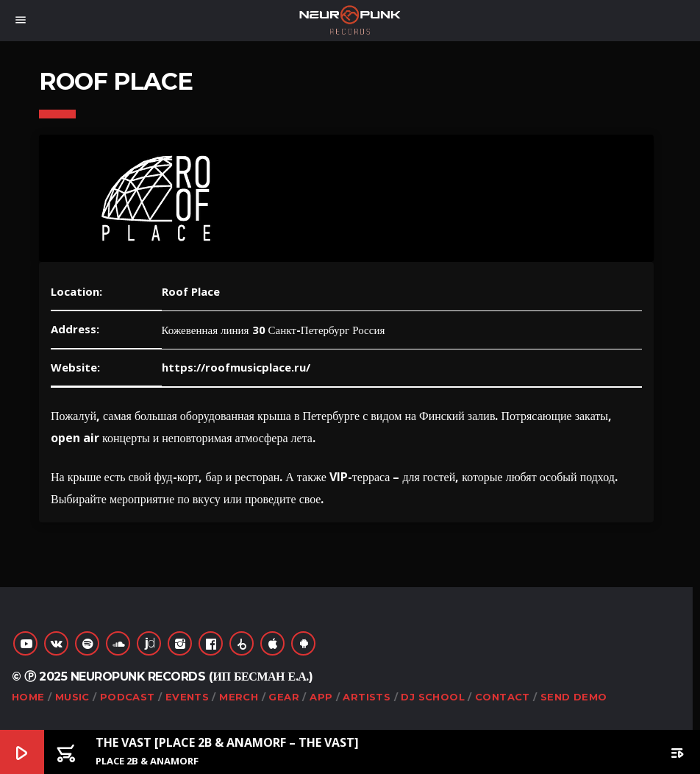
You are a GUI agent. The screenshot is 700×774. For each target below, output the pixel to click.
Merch (239, 697)
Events (187, 697)
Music (72, 697)
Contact (503, 697)
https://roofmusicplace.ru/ (236, 367)
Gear (284, 697)
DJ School (433, 697)
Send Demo (574, 697)
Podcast (128, 697)
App (321, 697)
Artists (367, 697)
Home (28, 697)
